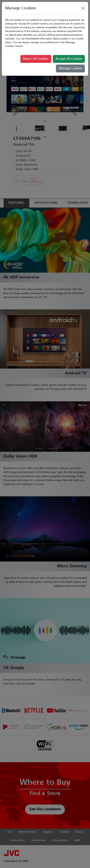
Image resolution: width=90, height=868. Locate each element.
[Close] (83, 8)
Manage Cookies (70, 68)
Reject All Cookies (36, 59)
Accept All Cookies (69, 59)
